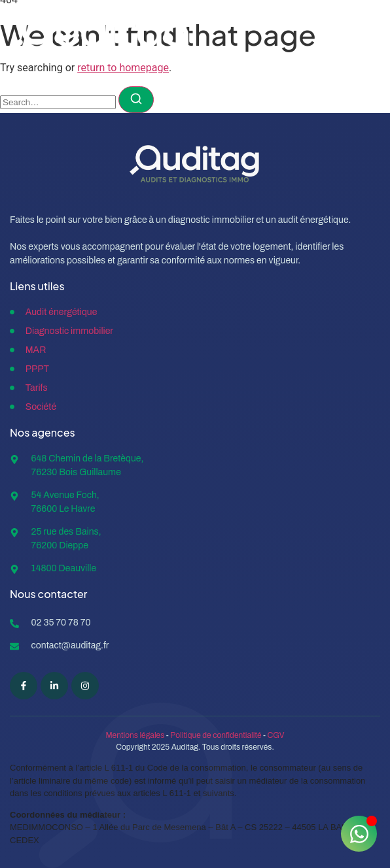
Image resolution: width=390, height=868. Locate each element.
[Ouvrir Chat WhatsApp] (359, 834)
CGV (276, 735)
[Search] (136, 100)
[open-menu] (364, 36)
